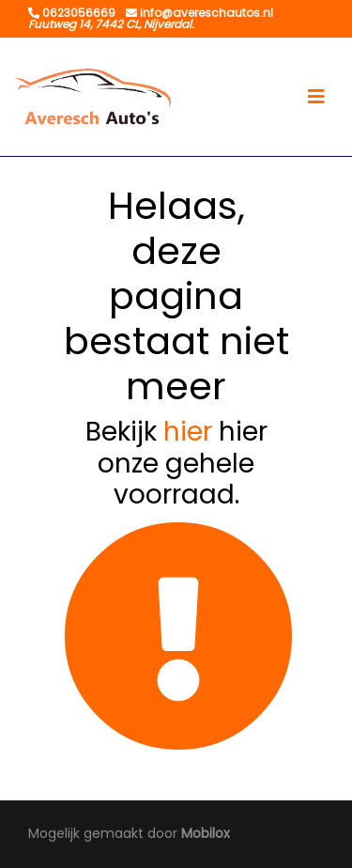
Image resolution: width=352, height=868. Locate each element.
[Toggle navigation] (316, 97)
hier (188, 432)
